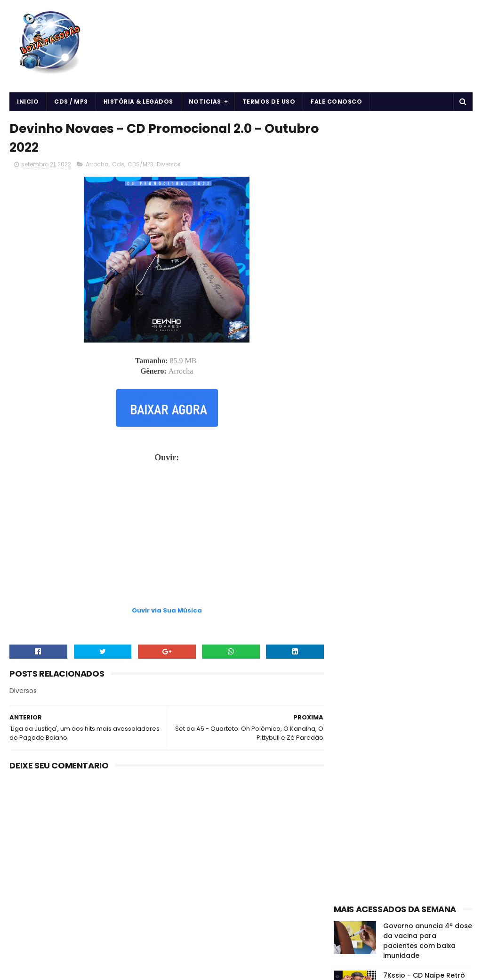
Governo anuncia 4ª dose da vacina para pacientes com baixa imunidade (428, 285)
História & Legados (138, 102)
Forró (345, 546)
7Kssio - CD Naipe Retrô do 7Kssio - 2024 (424, 324)
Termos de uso (269, 102)
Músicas (412, 562)
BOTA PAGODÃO (89, 968)
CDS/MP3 (141, 165)
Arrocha (97, 165)
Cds (118, 165)
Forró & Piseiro (384, 546)
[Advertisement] (164, 582)
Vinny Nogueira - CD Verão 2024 (418, 410)
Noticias (205, 102)
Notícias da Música (366, 579)
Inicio (28, 102)
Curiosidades (432, 529)
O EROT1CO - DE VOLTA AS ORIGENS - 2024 (427, 367)
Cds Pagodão (382, 529)
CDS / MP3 (71, 102)
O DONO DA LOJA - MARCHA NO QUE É (415, 453)
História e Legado (363, 562)
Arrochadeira (391, 513)
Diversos (169, 165)
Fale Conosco (336, 102)
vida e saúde (423, 579)
